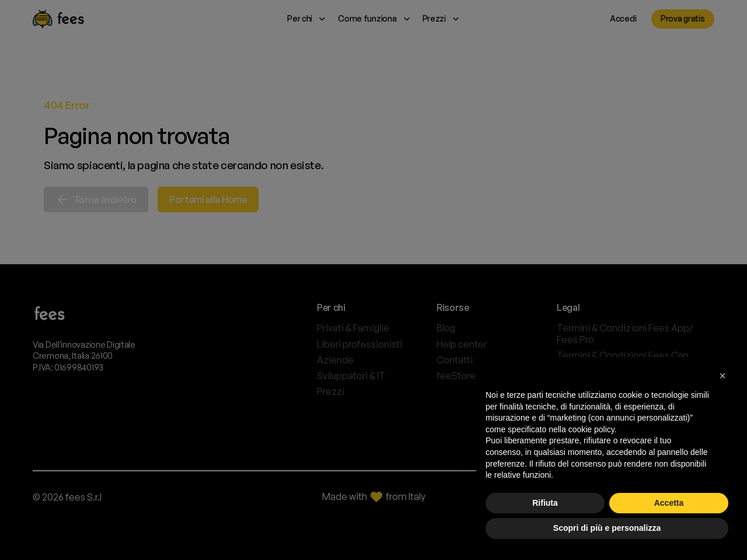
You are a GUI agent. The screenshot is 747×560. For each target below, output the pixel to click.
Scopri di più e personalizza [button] (607, 528)
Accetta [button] (669, 503)
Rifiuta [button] (545, 503)
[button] (722, 376)
